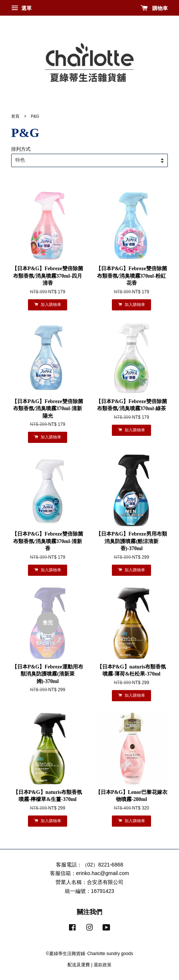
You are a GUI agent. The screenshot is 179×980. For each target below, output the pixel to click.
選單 (21, 8)
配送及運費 (79, 965)
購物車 (154, 8)
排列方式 (21, 149)
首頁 (15, 116)
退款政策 (103, 965)
